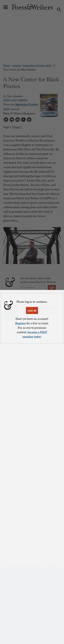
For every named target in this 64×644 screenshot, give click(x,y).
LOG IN (32, 311)
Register (20, 323)
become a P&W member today (35, 334)
